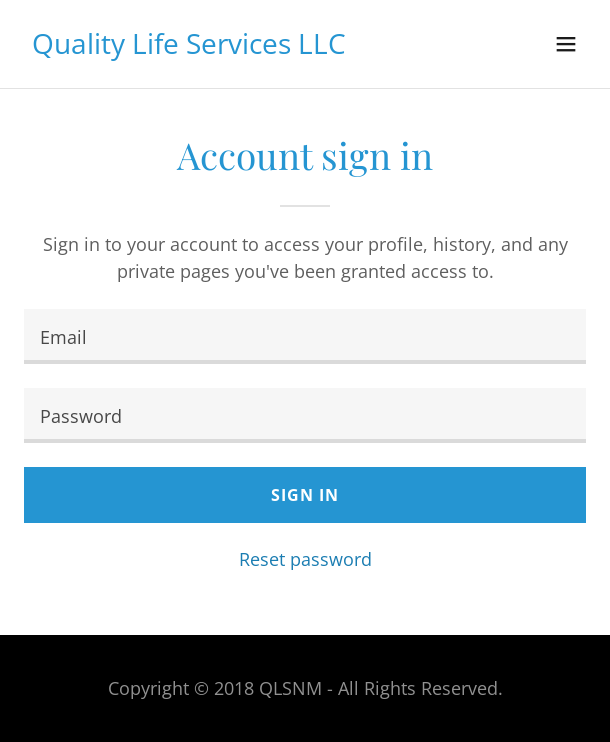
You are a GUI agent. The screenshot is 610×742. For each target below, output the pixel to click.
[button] (566, 44)
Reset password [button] (305, 559)
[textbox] (305, 336)
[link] (189, 47)
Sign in (305, 495)
